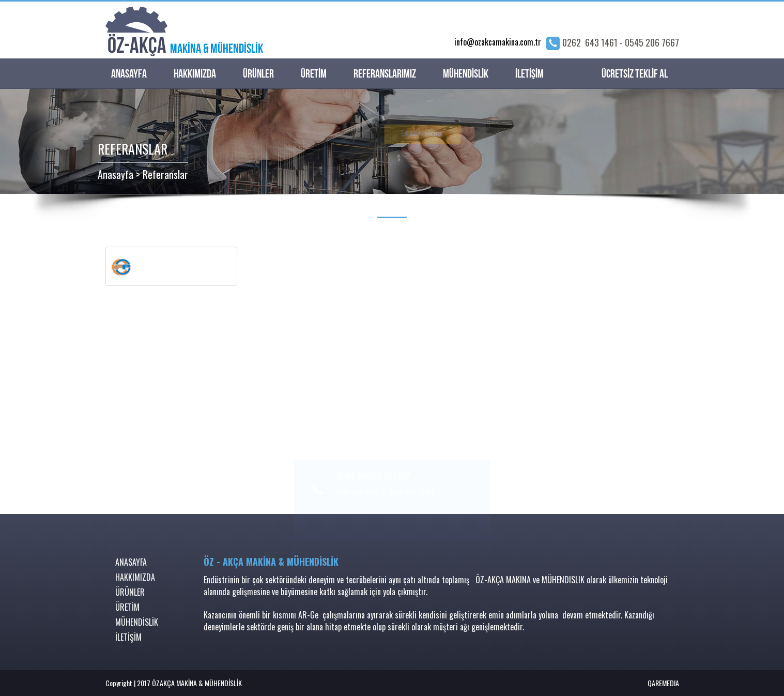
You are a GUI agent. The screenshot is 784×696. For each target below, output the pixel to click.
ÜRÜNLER (258, 74)
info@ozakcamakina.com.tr (498, 42)
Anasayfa (116, 174)
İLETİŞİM (529, 74)
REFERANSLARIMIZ (385, 74)
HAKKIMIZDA (195, 74)
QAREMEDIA (663, 683)
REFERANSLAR (133, 149)
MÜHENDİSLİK (466, 74)
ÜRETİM (314, 74)
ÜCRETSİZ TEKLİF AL (635, 74)
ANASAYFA (129, 74)
